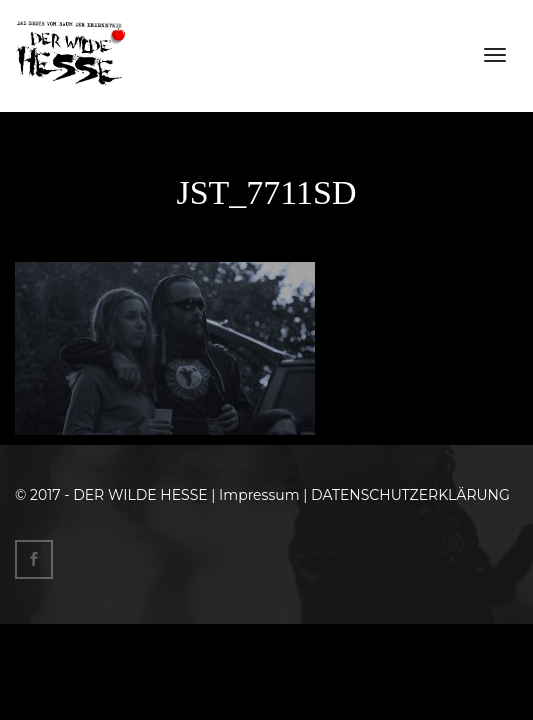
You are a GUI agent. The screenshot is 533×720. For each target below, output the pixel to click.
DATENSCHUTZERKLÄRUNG (410, 495)
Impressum (259, 495)
